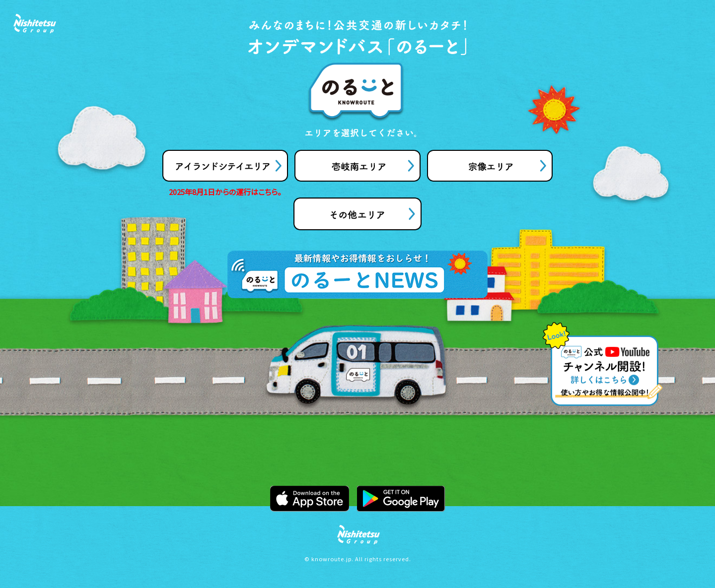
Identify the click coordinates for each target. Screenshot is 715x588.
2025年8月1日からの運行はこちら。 (225, 192)
